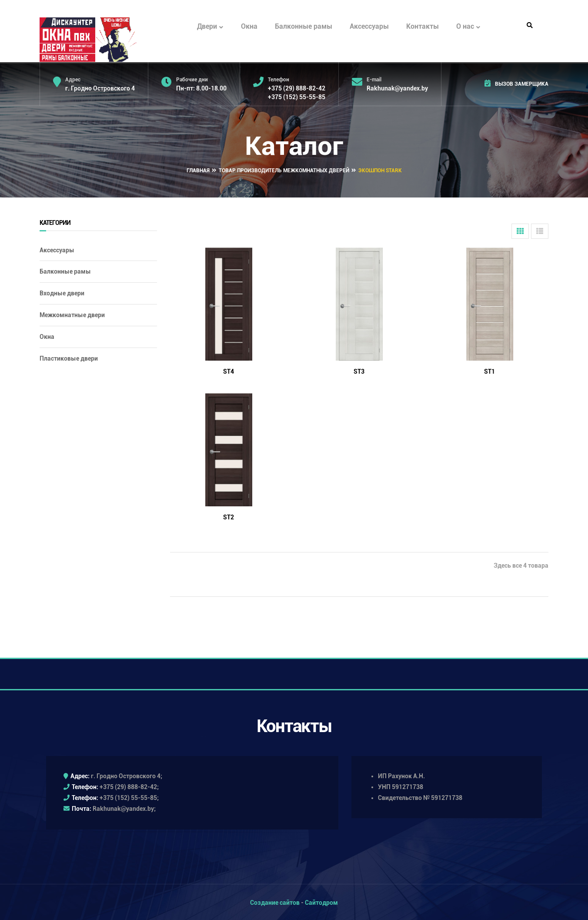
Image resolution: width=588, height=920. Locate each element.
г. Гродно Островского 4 (100, 88)
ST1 (489, 370)
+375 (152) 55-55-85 (297, 97)
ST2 (229, 516)
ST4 (229, 370)
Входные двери (62, 292)
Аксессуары (369, 26)
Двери (210, 27)
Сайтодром (321, 901)
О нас (468, 27)
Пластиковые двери (69, 357)
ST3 (359, 370)
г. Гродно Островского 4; (127, 775)
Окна (249, 26)
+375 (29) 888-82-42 (297, 88)
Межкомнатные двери (72, 314)
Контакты (423, 26)
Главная (198, 170)
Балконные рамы (304, 26)
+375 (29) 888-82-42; (129, 786)
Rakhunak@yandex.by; (124, 808)
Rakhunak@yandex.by (397, 88)
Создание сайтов (275, 901)
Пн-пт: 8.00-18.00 (201, 88)
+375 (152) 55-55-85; (129, 797)
